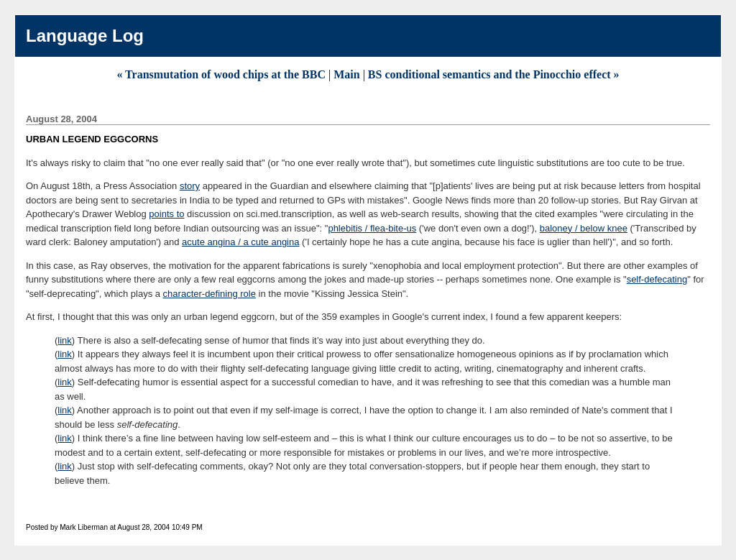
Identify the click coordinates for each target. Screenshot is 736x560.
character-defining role (210, 294)
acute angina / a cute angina (240, 242)
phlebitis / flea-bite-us (372, 228)
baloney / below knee (584, 228)
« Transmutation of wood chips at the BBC (222, 74)
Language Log (85, 36)
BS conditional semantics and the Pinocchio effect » (494, 74)
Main (346, 74)
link (65, 340)
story (190, 186)
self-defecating (657, 279)
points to (166, 214)
